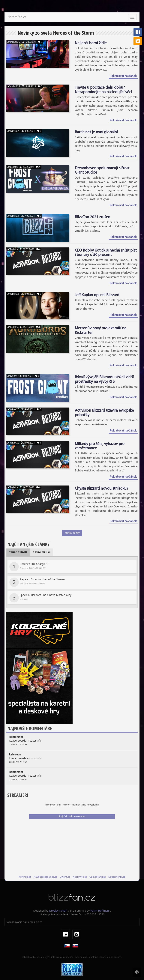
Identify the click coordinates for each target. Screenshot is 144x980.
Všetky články (72, 533)
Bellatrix (13, 167)
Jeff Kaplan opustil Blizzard (97, 295)
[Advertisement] (72, 849)
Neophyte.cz (80, 877)
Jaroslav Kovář (58, 911)
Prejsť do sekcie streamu (72, 817)
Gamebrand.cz (97, 877)
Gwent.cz (65, 877)
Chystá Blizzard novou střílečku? (102, 489)
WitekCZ (13, 131)
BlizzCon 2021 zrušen (93, 217)
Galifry (12, 376)
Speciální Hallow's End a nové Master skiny (40, 598)
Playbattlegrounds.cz (45, 877)
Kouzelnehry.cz (117, 877)
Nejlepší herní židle (91, 43)
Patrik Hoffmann (100, 911)
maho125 (14, 42)
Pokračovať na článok (123, 76)
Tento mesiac (42, 552)
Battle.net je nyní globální (96, 132)
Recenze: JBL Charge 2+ (29, 567)
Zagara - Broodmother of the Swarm (37, 582)
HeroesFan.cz (17, 17)
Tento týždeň (18, 552)
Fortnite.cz (25, 877)
